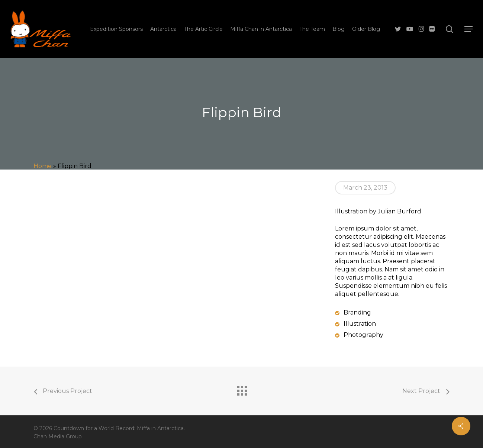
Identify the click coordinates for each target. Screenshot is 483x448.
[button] (468, 29)
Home (43, 166)
